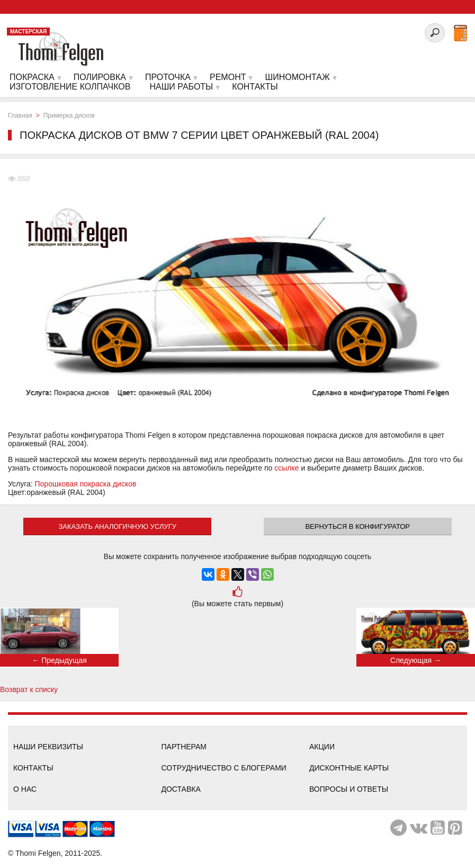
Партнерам (184, 747)
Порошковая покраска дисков (86, 484)
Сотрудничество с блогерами (224, 768)
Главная (20, 116)
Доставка (181, 789)
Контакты (33, 768)
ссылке (286, 468)
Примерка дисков (69, 116)
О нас (25, 789)
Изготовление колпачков (70, 87)
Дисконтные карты (349, 768)
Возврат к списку (29, 689)
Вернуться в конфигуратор (357, 526)
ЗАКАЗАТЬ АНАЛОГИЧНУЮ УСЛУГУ (117, 526)
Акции (322, 747)
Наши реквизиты (48, 747)
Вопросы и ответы (349, 789)
